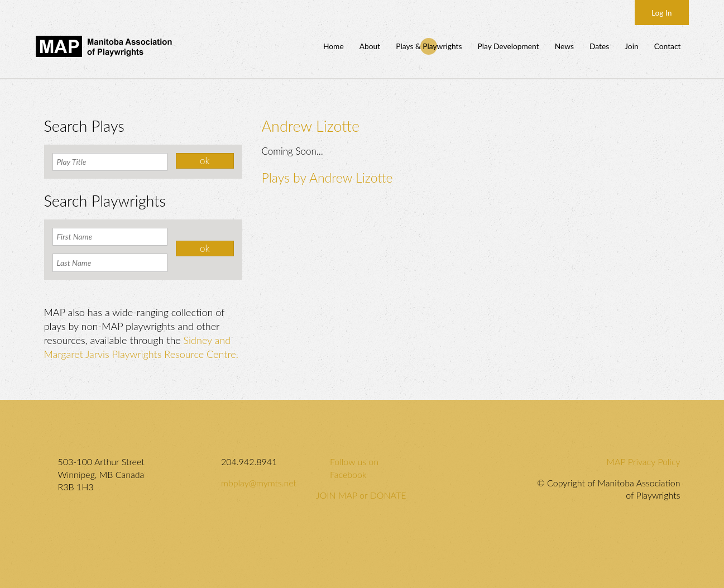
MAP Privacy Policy (644, 462)
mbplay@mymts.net (259, 483)
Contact (668, 46)
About (370, 46)
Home (334, 46)
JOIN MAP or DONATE (361, 495)
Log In (662, 13)
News (564, 46)
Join (631, 46)
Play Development (508, 46)
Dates (599, 46)
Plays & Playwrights (429, 46)
